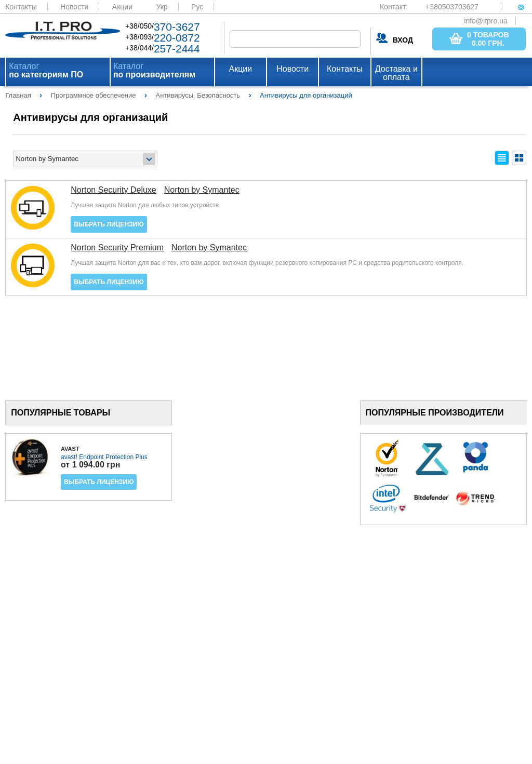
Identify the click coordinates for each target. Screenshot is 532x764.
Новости (74, 7)
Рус (197, 7)
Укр (162, 7)
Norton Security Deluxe (114, 190)
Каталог (46, 71)
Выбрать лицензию (109, 224)
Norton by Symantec (202, 190)
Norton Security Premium (117, 248)
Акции (122, 7)
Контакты (21, 7)
